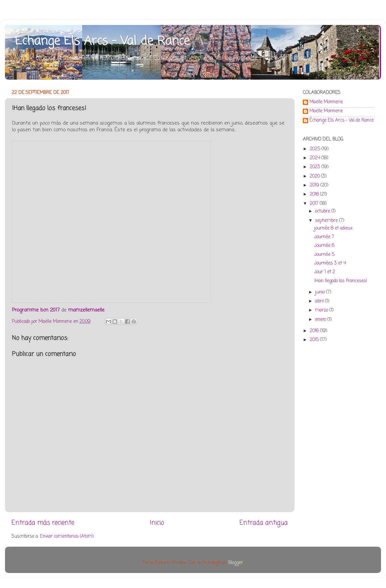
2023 (316, 167)
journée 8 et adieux (333, 228)
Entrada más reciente (43, 523)
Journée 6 (324, 246)
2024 (316, 158)
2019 (315, 185)
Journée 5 (324, 255)
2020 (315, 176)
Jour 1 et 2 (325, 272)
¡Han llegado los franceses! (341, 281)
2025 (316, 149)
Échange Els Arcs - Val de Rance (102, 41)
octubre (323, 211)
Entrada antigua (264, 523)
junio (321, 292)
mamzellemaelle (86, 310)
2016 (315, 331)
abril (320, 301)
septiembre (327, 221)
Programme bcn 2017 (36, 310)
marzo (322, 310)
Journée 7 (324, 237)
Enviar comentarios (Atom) (67, 537)
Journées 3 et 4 (330, 263)
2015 (315, 340)
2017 (315, 204)
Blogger (236, 563)
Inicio (157, 523)
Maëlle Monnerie (326, 103)
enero (321, 320)
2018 (315, 194)
